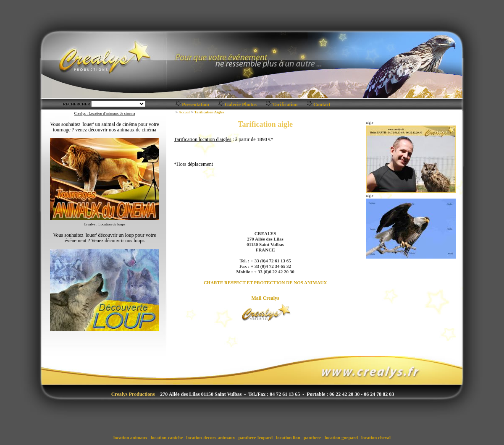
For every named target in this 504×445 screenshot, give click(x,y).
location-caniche (167, 437)
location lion (288, 437)
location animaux (130, 437)
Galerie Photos (241, 105)
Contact (322, 105)
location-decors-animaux (211, 437)
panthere (312, 437)
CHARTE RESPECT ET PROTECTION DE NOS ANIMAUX (265, 283)
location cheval (376, 437)
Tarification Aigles (209, 112)
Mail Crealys (265, 298)
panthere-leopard (256, 437)
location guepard (341, 437)
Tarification (285, 105)
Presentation (195, 105)
